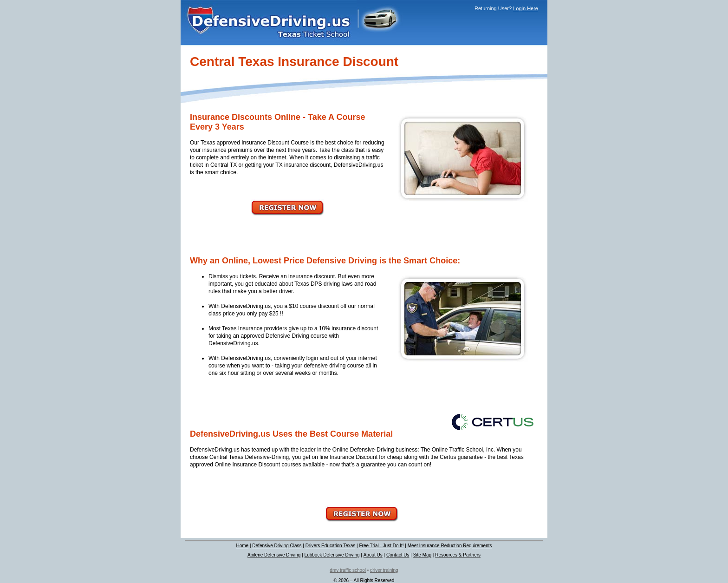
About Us (373, 555)
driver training (384, 570)
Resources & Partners (458, 555)
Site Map (422, 555)
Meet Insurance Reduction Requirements (450, 546)
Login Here (526, 8)
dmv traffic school (348, 570)
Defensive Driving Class (277, 546)
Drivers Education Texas (331, 546)
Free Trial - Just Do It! (381, 546)
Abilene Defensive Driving (274, 555)
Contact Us (398, 555)
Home (242, 546)
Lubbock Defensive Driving (332, 555)
